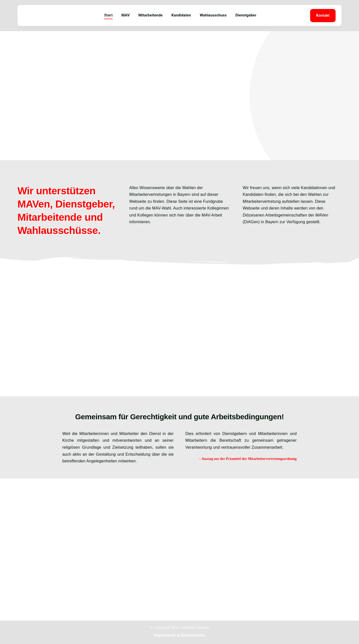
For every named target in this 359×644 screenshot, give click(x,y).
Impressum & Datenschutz (179, 635)
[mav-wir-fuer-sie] (37, 10)
